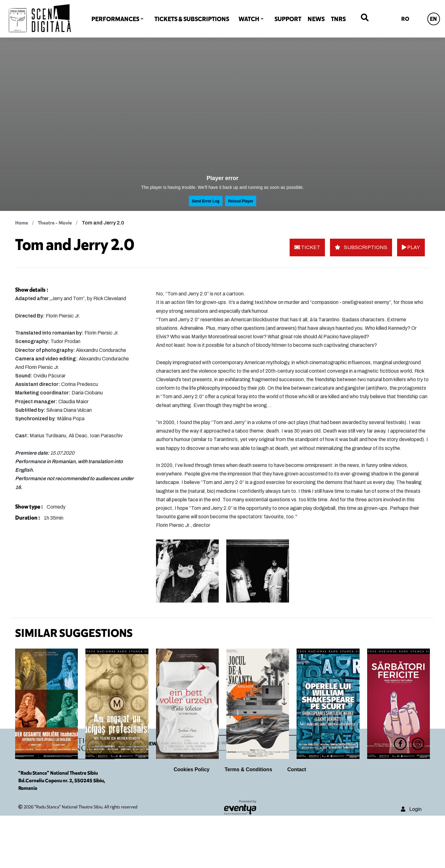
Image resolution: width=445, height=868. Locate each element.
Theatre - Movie (55, 223)
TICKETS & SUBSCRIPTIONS (192, 19)
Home (22, 223)
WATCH (249, 19)
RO (405, 19)
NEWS (316, 19)
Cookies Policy (192, 822)
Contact (297, 822)
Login (411, 862)
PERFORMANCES (115, 19)
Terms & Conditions (249, 822)
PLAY (411, 247)
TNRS (338, 19)
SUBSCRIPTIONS (361, 247)
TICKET (307, 247)
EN (433, 19)
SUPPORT (288, 19)
